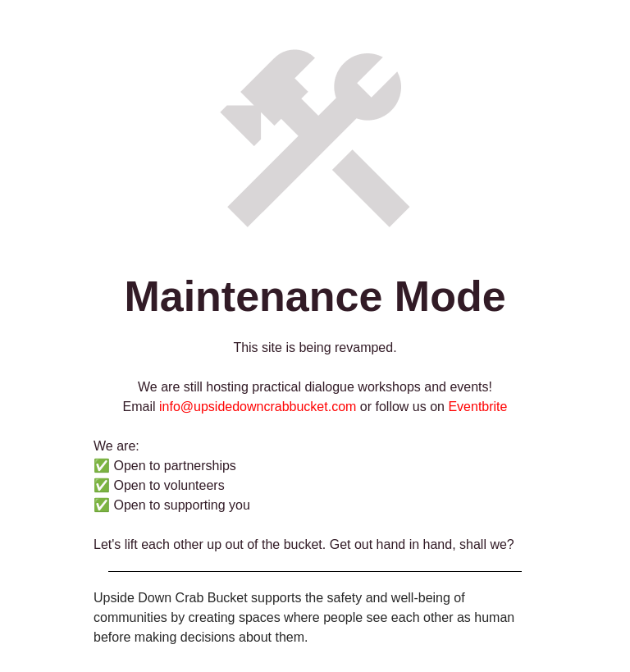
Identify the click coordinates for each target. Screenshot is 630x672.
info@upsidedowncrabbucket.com (258, 407)
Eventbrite (477, 407)
